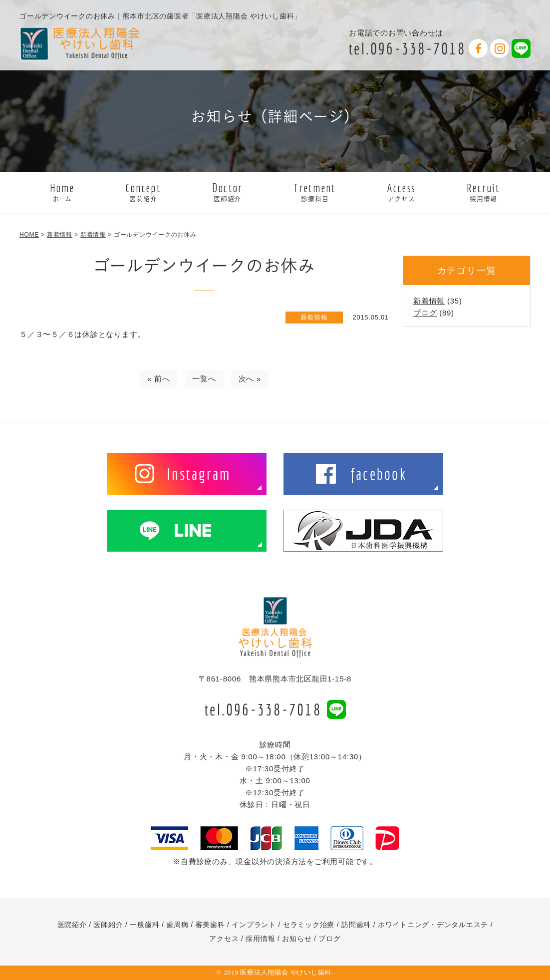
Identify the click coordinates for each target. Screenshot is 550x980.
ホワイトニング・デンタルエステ (433, 925)
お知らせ (297, 939)
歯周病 (177, 925)
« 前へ (159, 379)
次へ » (250, 379)
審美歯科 (210, 925)
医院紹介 (72, 925)
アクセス (224, 939)
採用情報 (260, 939)
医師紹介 (108, 925)
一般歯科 (144, 925)
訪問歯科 (356, 925)
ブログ (425, 313)
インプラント (254, 925)
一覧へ (204, 379)
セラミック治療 (309, 925)
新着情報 (429, 301)
